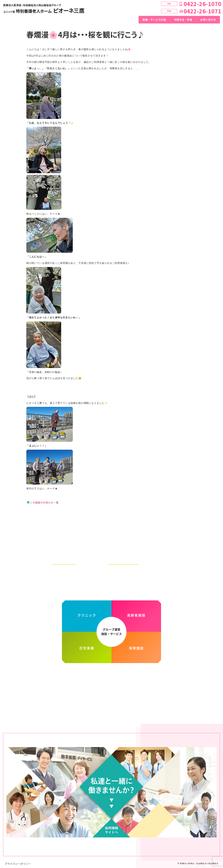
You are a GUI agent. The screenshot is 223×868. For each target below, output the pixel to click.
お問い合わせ (208, 20)
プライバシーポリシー (18, 861)
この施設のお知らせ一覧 (44, 502)
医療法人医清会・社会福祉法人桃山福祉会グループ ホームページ (111, 671)
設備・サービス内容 (154, 20)
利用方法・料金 (183, 20)
